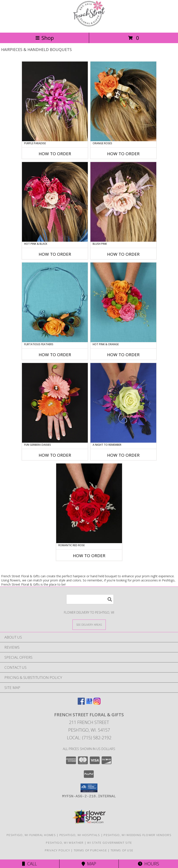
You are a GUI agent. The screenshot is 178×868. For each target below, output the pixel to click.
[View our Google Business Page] (89, 703)
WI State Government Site (110, 843)
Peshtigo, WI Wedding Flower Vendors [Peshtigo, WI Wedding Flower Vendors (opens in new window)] (138, 835)
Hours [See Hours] (148, 864)
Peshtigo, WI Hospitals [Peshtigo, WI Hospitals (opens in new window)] (80, 835)
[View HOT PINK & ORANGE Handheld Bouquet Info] (123, 302)
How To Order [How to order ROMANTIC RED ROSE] (89, 556)
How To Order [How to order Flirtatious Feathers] (55, 355)
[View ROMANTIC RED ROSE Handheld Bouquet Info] (89, 503)
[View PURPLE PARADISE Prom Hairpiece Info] (55, 101)
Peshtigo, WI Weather (65, 843)
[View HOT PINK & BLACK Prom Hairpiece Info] (55, 202)
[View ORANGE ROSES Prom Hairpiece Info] (123, 101)
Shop (45, 38)
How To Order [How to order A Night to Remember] (123, 455)
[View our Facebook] (81, 703)
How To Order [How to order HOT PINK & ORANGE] (123, 355)
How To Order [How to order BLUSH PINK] (123, 254)
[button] (89, 788)
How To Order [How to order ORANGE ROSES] (123, 154)
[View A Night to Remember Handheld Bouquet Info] (123, 403)
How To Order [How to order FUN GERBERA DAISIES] (55, 455)
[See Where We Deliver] (89, 624)
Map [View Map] (89, 864)
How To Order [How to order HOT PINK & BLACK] (55, 254)
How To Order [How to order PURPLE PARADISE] (55, 154)
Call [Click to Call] (30, 864)
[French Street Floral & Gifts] (89, 26)
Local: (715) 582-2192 (89, 738)
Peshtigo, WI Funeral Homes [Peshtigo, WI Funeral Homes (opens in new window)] (31, 835)
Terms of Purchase (90, 850)
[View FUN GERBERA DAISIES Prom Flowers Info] (55, 403)
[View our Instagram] (97, 703)
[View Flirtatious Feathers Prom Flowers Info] (55, 302)
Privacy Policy (57, 850)
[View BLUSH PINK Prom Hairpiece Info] (123, 202)
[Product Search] (90, 599)
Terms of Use (122, 850)
